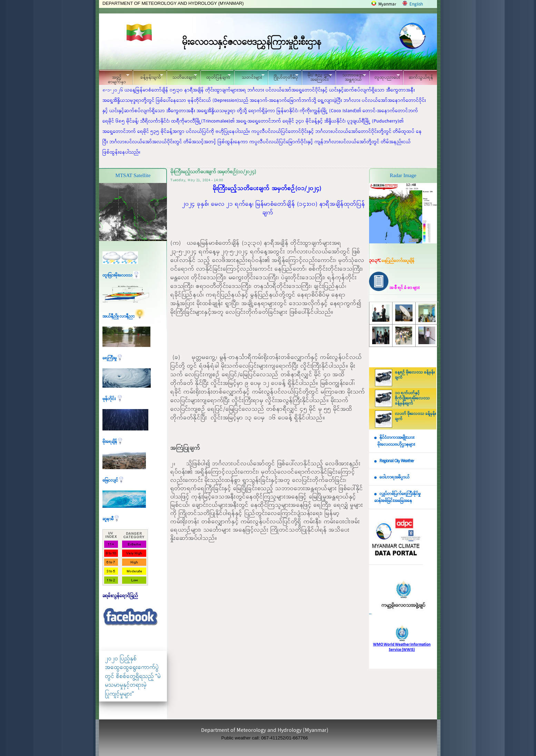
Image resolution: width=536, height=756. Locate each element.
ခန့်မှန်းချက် (148, 76)
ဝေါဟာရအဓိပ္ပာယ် (394, 477)
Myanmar (387, 4)
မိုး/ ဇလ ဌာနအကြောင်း (317, 77)
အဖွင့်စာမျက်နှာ (114, 78)
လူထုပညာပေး (385, 76)
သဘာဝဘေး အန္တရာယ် (351, 77)
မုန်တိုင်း (113, 399)
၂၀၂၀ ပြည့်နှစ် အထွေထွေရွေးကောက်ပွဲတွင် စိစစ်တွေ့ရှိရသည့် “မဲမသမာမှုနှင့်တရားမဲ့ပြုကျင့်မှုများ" (133, 676)
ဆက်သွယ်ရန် (421, 77)
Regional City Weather (397, 461)
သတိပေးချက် (182, 76)
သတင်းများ (249, 76)
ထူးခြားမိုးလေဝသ (121, 275)
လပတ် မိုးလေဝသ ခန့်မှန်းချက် (415, 416)
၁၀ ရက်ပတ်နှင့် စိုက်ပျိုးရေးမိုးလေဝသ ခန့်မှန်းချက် (412, 398)
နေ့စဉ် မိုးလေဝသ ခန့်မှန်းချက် (415, 375)
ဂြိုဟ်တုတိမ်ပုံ (283, 76)
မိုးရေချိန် (113, 442)
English (416, 4)
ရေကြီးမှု (113, 358)
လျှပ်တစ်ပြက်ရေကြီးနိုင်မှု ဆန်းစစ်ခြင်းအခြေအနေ (397, 497)
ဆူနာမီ (111, 519)
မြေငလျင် (113, 480)
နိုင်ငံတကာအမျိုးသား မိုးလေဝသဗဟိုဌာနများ (395, 441)
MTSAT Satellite (133, 175)
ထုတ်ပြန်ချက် (216, 76)
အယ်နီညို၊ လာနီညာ (124, 316)
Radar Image (403, 175)
